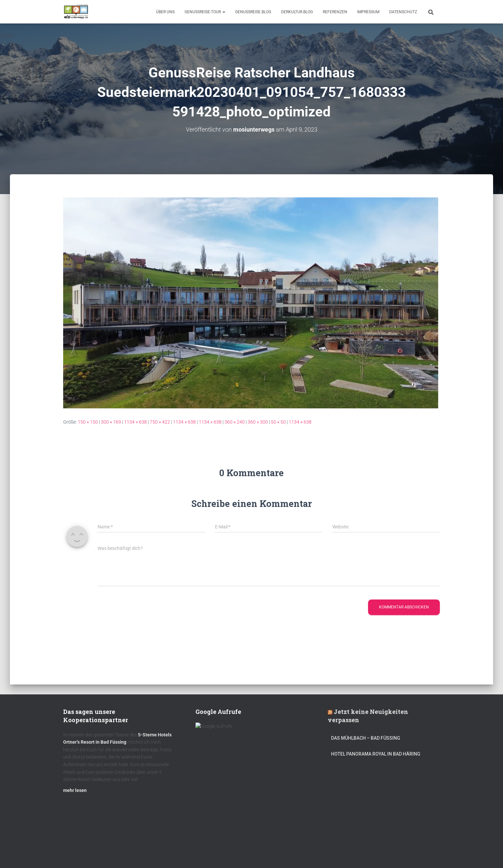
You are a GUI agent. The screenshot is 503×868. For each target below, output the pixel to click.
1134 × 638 (135, 422)
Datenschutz (403, 12)
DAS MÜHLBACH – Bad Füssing (366, 741)
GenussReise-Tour (205, 12)
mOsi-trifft (187, 852)
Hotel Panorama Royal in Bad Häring (376, 757)
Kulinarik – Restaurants (94, 852)
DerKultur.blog (297, 12)
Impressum (368, 12)
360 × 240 (235, 422)
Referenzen (335, 12)
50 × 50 (278, 422)
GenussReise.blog (253, 12)
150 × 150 (88, 422)
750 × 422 (160, 422)
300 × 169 (111, 422)
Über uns (165, 12)
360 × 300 (258, 422)
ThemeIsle (430, 853)
